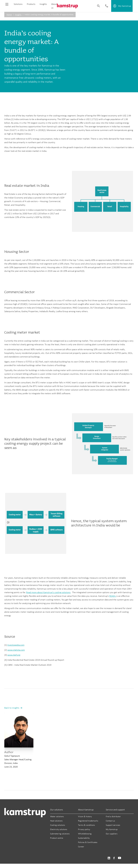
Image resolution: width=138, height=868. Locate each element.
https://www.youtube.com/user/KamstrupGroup (120, 858)
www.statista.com (16, 650)
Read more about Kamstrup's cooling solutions (48, 592)
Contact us (110, 821)
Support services (113, 825)
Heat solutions (56, 821)
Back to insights (12, 708)
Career (81, 847)
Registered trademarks (88, 821)
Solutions (18, 4)
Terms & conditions (86, 825)
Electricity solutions (59, 829)
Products (31, 4)
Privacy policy (84, 829)
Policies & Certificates (88, 842)
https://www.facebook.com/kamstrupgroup (114, 858)
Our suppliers (112, 834)
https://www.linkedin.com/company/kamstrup (109, 858)
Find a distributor (113, 816)
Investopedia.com (16, 645)
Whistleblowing (85, 834)
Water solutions (57, 816)
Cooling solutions (58, 825)
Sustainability (84, 838)
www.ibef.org (14, 655)
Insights (43, 4)
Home (9, 14)
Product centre (57, 838)
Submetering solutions (60, 834)
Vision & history (85, 816)
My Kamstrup (112, 829)
